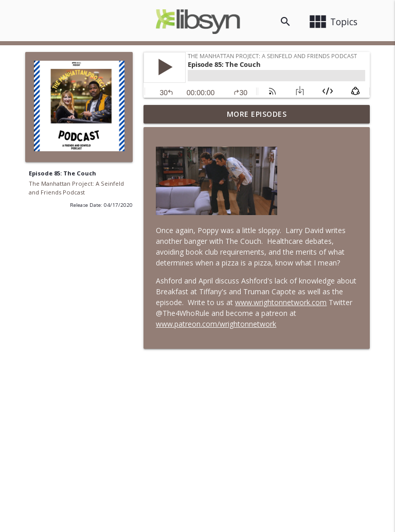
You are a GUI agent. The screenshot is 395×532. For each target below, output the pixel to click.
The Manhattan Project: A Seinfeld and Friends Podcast (76, 188)
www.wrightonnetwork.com (281, 302)
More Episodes (257, 114)
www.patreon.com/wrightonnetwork (216, 324)
